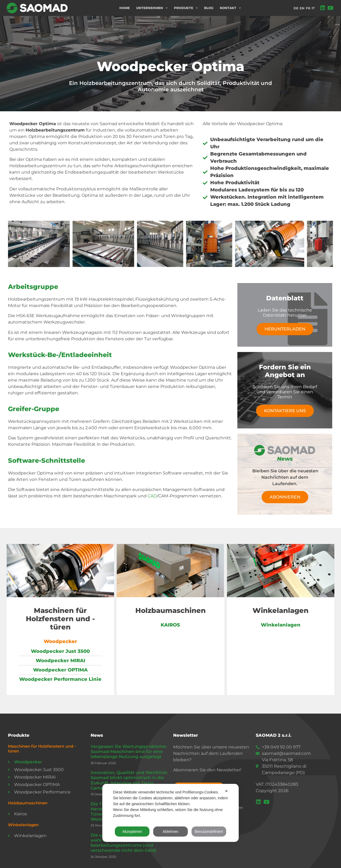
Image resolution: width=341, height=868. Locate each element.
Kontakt (230, 8)
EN (302, 8)
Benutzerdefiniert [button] (209, 832)
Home (125, 8)
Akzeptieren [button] (132, 832)
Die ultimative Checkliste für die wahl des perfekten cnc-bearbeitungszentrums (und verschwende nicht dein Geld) (126, 843)
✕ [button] (226, 791)
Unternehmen (152, 8)
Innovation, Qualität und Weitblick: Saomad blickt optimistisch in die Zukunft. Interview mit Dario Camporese (129, 780)
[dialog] (170, 813)
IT (313, 8)
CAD (152, 496)
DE (296, 8)
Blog (209, 8)
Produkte (186, 8)
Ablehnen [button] (170, 832)
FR (308, 8)
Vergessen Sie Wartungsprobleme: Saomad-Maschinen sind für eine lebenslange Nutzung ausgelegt (129, 752)
